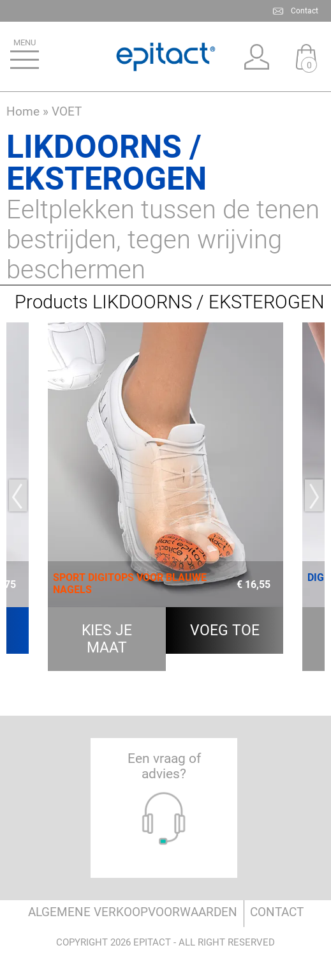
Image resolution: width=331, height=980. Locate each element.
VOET (67, 111)
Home (23, 111)
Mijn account (256, 57)
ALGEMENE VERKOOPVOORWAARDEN (133, 912)
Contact (305, 11)
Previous (18, 495)
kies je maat (107, 639)
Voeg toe (225, 630)
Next (313, 495)
